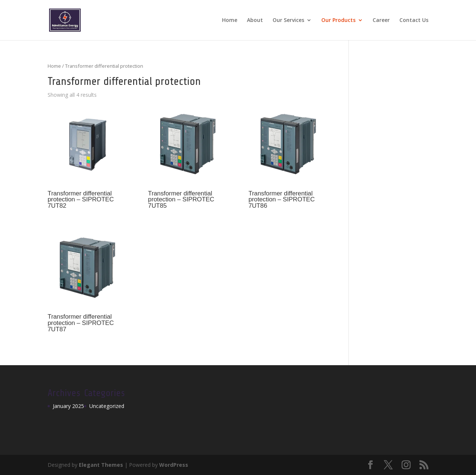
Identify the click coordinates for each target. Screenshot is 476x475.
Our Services (288, 20)
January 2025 (68, 406)
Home (230, 20)
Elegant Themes (101, 465)
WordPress (174, 465)
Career (381, 20)
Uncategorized (107, 406)
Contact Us (414, 20)
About (255, 20)
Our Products (338, 20)
